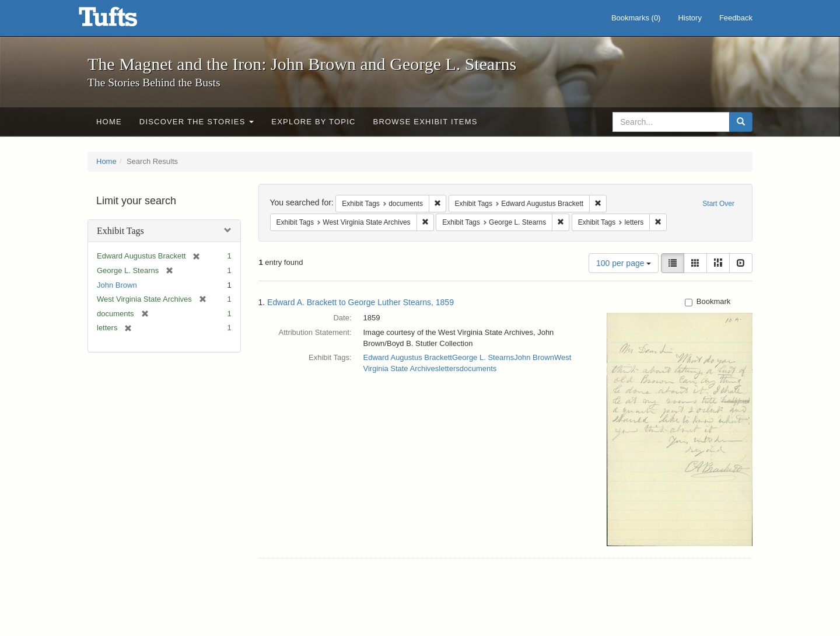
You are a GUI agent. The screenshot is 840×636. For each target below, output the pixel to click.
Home (109, 122)
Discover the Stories (197, 122)
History (689, 18)
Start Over (718, 204)
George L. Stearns (483, 357)
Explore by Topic (313, 122)
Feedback (736, 18)
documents (478, 368)
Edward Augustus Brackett (408, 357)
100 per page (624, 263)
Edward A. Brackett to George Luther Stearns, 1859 (360, 302)
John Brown (117, 285)
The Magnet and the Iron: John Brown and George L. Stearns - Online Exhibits (123, 20)
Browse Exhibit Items (426, 122)
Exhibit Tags (120, 231)
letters (449, 368)
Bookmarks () (636, 18)
